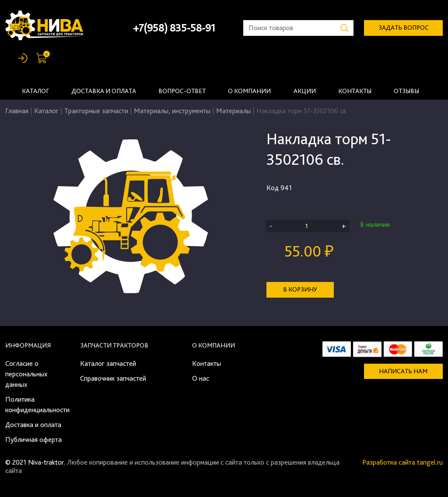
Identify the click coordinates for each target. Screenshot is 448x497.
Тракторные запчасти (96, 111)
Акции (305, 91)
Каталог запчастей (108, 363)
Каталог (35, 91)
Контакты (355, 91)
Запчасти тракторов (114, 345)
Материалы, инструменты (172, 111)
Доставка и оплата (104, 91)
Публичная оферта (33, 440)
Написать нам (403, 371)
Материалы (233, 111)
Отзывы (406, 91)
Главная (17, 111)
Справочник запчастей (113, 378)
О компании (249, 91)
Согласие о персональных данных (26, 374)
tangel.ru (430, 462)
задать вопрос (404, 28)
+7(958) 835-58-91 (174, 28)
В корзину (300, 289)
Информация (28, 345)
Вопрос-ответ (182, 91)
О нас (201, 378)
